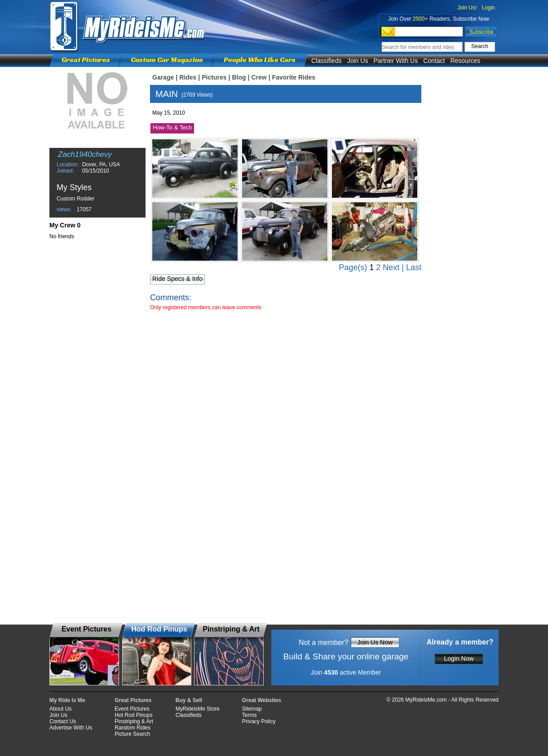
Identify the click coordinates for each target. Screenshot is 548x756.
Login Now (459, 658)
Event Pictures (132, 709)
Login (488, 8)
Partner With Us (396, 61)
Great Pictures (86, 60)
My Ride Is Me (67, 700)
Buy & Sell (189, 700)
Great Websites (262, 700)
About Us (60, 709)
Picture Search (132, 734)
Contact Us (63, 721)
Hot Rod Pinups (133, 715)
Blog (239, 77)
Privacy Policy (259, 721)
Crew (259, 77)
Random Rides (132, 728)
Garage (163, 77)
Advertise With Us (71, 728)
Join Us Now (375, 642)
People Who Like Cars (260, 60)
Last (414, 267)
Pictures (214, 77)
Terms (250, 715)
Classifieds (327, 61)
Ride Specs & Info (177, 279)
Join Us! (467, 8)
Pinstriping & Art (134, 721)
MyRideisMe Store (198, 709)
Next (391, 267)
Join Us (358, 61)
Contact (434, 61)
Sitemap (252, 709)
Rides (188, 77)
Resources (465, 61)
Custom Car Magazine (167, 60)
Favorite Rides (294, 77)
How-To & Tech (172, 127)
